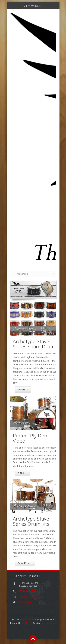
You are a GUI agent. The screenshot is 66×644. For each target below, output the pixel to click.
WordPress (27, 623)
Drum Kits (25, 563)
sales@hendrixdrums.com (32, 597)
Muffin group (50, 623)
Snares (23, 390)
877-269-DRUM (34, 6)
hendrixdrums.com (28, 602)
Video (22, 473)
